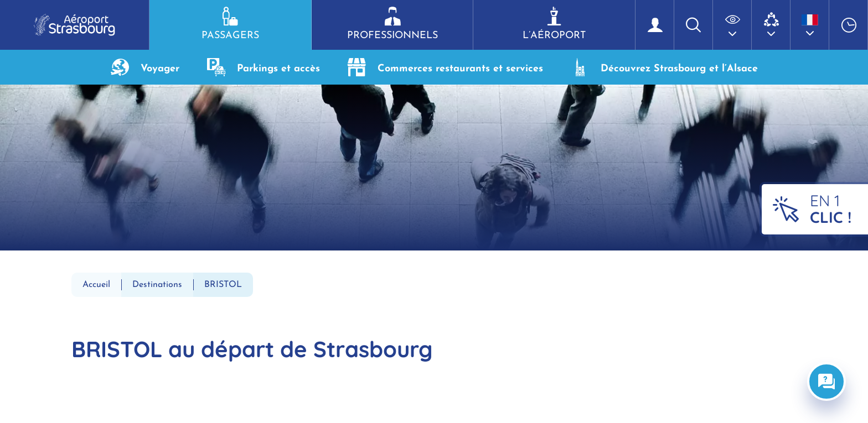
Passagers (230, 24)
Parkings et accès (263, 67)
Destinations (157, 285)
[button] (732, 25)
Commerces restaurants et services (445, 67)
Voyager (145, 67)
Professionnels (392, 24)
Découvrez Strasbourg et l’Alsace (664, 67)
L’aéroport (554, 24)
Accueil (96, 285)
